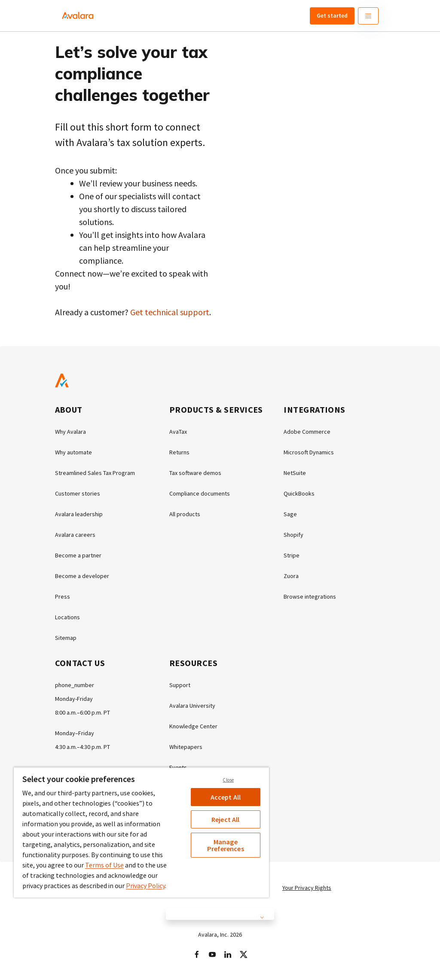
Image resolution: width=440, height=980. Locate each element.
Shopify (293, 535)
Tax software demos (195, 473)
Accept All (226, 797)
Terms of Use (104, 865)
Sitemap (66, 638)
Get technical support (170, 312)
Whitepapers (186, 747)
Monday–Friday (75, 733)
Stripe (292, 555)
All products (185, 514)
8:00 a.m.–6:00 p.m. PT (82, 712)
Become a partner (78, 555)
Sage (290, 514)
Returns (179, 452)
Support (180, 685)
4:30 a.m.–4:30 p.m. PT (82, 747)
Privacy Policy (145, 886)
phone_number (75, 685)
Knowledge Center (193, 726)
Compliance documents (200, 493)
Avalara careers (75, 535)
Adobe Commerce (307, 432)
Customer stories (78, 493)
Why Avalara (70, 432)
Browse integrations (310, 597)
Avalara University (192, 706)
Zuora (291, 576)
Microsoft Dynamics (309, 452)
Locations (67, 617)
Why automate (73, 452)
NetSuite (295, 473)
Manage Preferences (226, 845)
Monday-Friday (74, 699)
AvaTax (178, 432)
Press (63, 597)
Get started (332, 15)
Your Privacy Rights (307, 888)
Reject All (226, 819)
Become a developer (82, 576)
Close (228, 780)
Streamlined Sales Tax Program (95, 473)
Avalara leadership (79, 514)
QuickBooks (299, 493)
